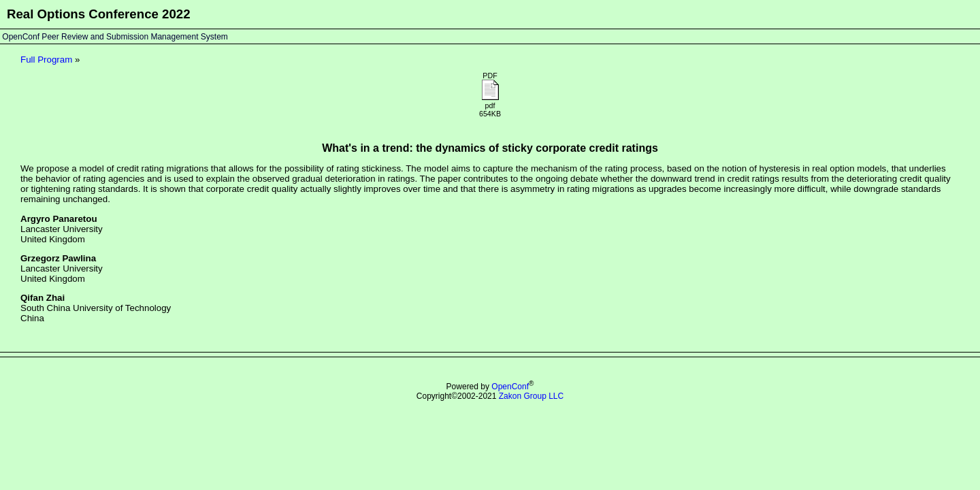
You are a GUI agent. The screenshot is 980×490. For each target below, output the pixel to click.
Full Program (46, 60)
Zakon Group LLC (531, 396)
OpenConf (510, 387)
